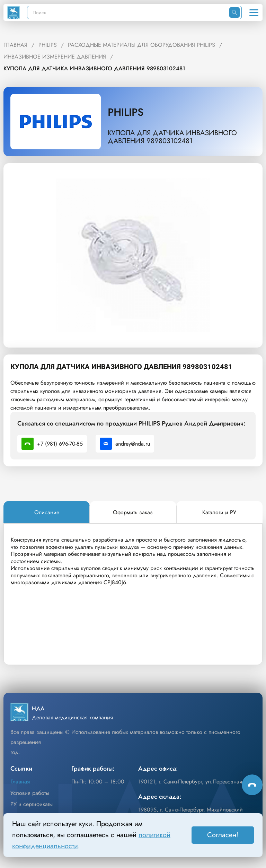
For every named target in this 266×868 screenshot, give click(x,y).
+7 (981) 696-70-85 (52, 444)
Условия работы (30, 793)
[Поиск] (128, 12)
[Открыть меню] (254, 12)
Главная (20, 782)
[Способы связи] (252, 785)
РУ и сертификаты (32, 804)
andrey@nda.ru (125, 444)
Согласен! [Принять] (223, 835)
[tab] (47, 512)
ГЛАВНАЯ (15, 45)
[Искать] (234, 12)
